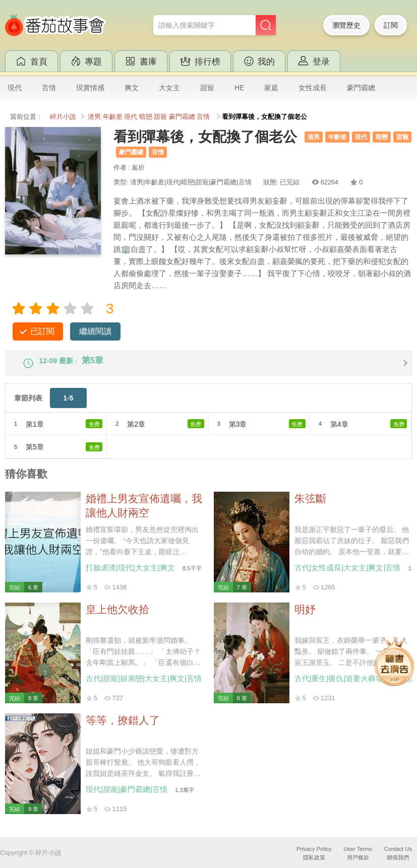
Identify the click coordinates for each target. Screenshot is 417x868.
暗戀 (146, 117)
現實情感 (90, 88)
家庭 (271, 88)
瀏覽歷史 (346, 25)
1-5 (68, 406)
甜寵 (207, 88)
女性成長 (313, 88)
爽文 (132, 88)
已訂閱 (42, 331)
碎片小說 (63, 117)
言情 (49, 88)
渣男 (94, 117)
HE (239, 88)
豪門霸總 (361, 88)
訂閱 (391, 25)
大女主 (169, 88)
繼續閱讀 (95, 331)
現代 (15, 88)
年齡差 (113, 117)
